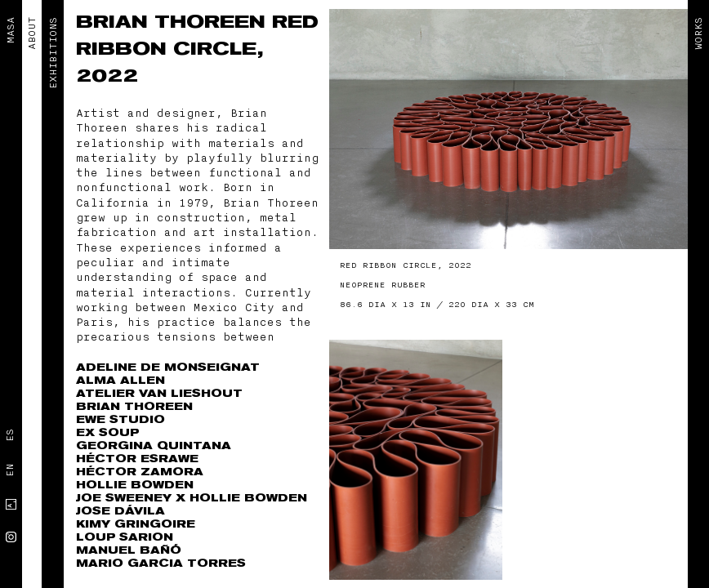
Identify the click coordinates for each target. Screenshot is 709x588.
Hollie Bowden (135, 485)
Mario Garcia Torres (161, 563)
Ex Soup (107, 432)
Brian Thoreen (174, 22)
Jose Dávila (120, 511)
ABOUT (32, 33)
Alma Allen (120, 380)
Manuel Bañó (129, 550)
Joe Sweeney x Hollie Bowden (192, 498)
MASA (11, 30)
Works (698, 33)
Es (10, 435)
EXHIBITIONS (53, 53)
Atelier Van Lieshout (159, 393)
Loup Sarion (125, 537)
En (10, 470)
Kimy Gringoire (136, 524)
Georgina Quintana (154, 445)
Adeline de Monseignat (168, 367)
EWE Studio (120, 419)
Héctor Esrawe (137, 459)
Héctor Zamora (140, 472)
